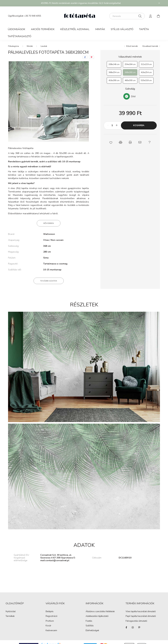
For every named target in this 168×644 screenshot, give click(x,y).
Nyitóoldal (11, 612)
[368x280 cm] (130, 72)
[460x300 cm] (130, 80)
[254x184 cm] (130, 64)
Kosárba (139, 125)
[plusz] (117, 125)
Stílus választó (122, 29)
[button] (111, 142)
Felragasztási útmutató (136, 621)
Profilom (50, 621)
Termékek (10, 616)
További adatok (49, 281)
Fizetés (89, 621)
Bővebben (49, 223)
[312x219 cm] (146, 64)
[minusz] (108, 125)
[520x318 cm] (146, 80)
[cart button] (158, 16)
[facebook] (85, 57)
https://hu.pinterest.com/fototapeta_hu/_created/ (139, 627)
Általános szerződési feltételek (100, 612)
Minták (100, 29)
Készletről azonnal (75, 29)
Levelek (44, 46)
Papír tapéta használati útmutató (141, 616)
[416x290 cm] (114, 80)
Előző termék (132, 46)
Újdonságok (16, 29)
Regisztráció (52, 616)
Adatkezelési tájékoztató (97, 616)
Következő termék (150, 46)
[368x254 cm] (114, 72)
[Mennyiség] (112, 125)
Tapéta (144, 29)
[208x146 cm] (114, 64)
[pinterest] (91, 57)
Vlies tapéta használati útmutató (141, 612)
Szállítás (90, 626)
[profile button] (151, 16)
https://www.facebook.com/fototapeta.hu (126, 627)
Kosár (48, 626)
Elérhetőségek (92, 631)
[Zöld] (127, 96)
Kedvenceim (51, 631)
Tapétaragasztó (20, 36)
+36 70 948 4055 (33, 16)
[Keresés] (127, 16)
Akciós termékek (43, 29)
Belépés (50, 612)
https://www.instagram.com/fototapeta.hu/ (133, 627)
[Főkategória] (13, 46)
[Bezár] (159, 3)
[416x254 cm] (146, 72)
